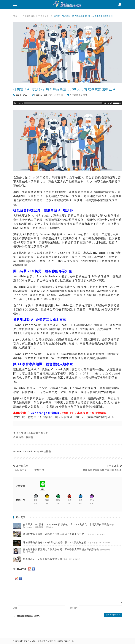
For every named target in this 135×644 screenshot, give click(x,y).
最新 (33, 16)
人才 (60, 196)
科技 (38, 16)
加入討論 (20, 569)
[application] (68, 103)
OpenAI (31, 261)
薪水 (58, 299)
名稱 (15, 608)
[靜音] (111, 103)
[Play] (15, 103)
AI (83, 177)
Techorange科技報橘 (53, 95)
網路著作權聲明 (25, 437)
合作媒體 (26, 16)
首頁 (15, 16)
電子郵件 (74, 608)
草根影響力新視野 (38, 433)
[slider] (63, 103)
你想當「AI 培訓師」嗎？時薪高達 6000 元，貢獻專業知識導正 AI (71, 417)
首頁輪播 (45, 16)
